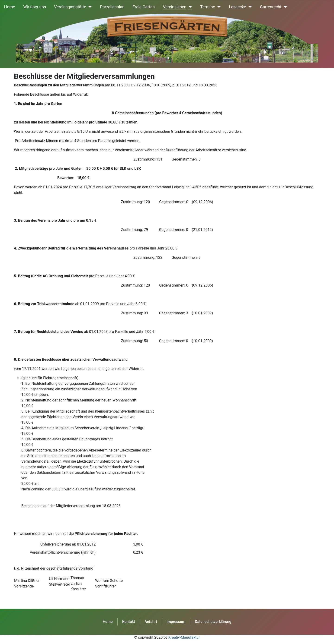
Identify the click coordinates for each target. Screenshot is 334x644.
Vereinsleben (175, 7)
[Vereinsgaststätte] (89, 7)
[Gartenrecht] (284, 7)
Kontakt (129, 622)
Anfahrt (151, 622)
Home (10, 7)
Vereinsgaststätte (70, 7)
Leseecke (238, 7)
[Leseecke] (249, 7)
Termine (208, 7)
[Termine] (218, 7)
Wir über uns (35, 7)
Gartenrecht (271, 7)
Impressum (176, 622)
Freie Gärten (144, 7)
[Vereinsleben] (189, 7)
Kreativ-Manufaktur (184, 637)
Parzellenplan (112, 7)
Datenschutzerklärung (213, 622)
